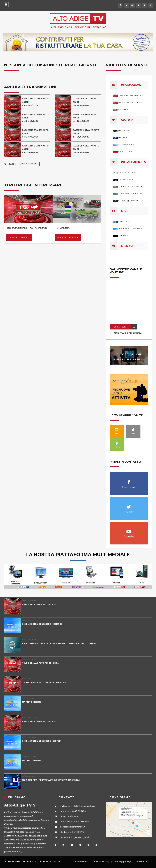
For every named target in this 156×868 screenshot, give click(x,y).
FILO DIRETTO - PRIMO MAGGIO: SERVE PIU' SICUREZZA (51, 780)
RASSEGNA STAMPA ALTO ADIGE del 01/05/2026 (35, 102)
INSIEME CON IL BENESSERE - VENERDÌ (42, 624)
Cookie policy (101, 862)
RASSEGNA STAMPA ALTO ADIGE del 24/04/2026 (86, 149)
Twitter (129, 505)
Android (117, 443)
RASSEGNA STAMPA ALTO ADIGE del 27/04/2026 (35, 133)
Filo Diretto (124, 137)
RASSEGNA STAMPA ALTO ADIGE (39, 605)
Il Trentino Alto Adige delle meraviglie (131, 194)
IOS (133, 430)
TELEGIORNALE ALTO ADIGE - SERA (40, 663)
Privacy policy (122, 862)
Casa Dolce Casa (126, 173)
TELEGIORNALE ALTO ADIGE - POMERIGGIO (45, 682)
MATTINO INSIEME (32, 702)
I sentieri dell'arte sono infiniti (131, 187)
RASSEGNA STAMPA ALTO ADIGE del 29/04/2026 (35, 118)
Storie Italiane (125, 151)
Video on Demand (29, 164)
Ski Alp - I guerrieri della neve (131, 201)
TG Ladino (123, 109)
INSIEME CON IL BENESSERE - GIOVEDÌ (42, 741)
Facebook (129, 481)
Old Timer (123, 236)
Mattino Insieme (126, 144)
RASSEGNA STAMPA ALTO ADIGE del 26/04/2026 (86, 133)
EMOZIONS (124, 130)
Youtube (129, 530)
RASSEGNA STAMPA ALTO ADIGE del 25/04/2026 (35, 149)
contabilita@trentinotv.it (73, 827)
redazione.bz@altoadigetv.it (75, 837)
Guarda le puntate (19, 237)
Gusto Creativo (125, 180)
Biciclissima (124, 222)
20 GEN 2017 (120, 327)
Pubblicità (81, 862)
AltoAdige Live (129, 355)
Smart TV (117, 430)
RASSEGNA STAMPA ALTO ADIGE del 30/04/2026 (86, 102)
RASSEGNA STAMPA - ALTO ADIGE (131, 95)
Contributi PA (144, 862)
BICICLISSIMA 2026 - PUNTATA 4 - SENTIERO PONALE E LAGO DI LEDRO (59, 644)
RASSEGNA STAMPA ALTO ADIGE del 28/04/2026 (86, 118)
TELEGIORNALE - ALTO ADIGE (131, 102)
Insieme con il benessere (130, 229)
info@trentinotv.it (69, 816)
